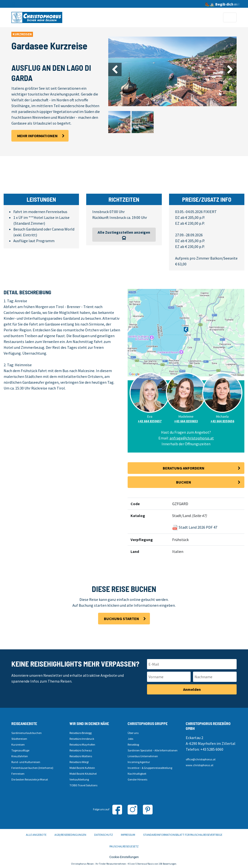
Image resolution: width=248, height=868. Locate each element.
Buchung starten (121, 619)
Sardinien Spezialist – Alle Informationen (153, 750)
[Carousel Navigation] (172, 69)
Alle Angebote (36, 835)
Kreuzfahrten (20, 756)
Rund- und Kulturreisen (26, 762)
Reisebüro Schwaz (81, 750)
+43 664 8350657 (150, 421)
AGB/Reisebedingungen (70, 835)
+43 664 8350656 (222, 421)
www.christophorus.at (200, 765)
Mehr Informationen (37, 136)
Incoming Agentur (139, 762)
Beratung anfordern (184, 468)
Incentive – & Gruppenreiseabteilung (150, 768)
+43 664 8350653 (186, 421)
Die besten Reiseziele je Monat (30, 779)
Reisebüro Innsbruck (82, 739)
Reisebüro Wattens (81, 756)
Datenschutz (104, 835)
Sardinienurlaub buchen (27, 733)
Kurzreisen (18, 745)
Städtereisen (19, 739)
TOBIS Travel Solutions (83, 785)
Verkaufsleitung (79, 779)
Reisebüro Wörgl (79, 762)
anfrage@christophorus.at (192, 438)
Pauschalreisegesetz (124, 846)
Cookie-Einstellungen (124, 857)
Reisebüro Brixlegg (81, 733)
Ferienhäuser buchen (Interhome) (32, 768)
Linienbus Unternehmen (143, 756)
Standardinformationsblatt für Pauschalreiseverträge (183, 835)
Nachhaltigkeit (137, 774)
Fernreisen (18, 774)
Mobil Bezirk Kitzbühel (83, 774)
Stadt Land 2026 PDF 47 (195, 527)
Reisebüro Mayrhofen (82, 745)
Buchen (184, 482)
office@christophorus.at (201, 759)
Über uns (133, 733)
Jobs (130, 739)
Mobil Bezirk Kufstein (82, 768)
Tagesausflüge (20, 750)
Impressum (128, 835)
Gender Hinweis (137, 779)
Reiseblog (133, 745)
